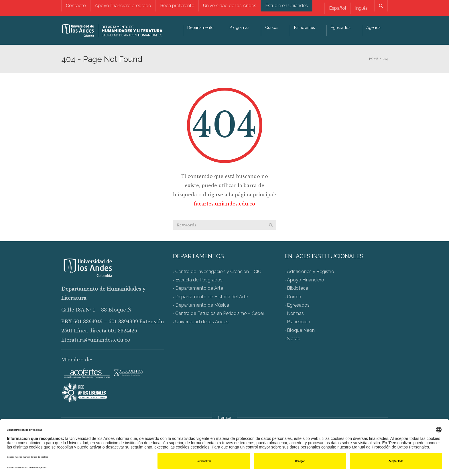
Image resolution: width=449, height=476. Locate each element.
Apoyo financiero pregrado (123, 6)
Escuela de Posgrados (199, 280)
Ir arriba (224, 417)
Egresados (341, 28)
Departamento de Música (202, 305)
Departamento (200, 28)
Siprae (294, 339)
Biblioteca (298, 288)
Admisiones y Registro (311, 272)
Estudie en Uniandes (286, 6)
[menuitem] (337, 8)
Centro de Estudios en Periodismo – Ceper (220, 314)
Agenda (373, 28)
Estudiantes (305, 28)
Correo (294, 297)
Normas (295, 314)
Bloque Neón (301, 330)
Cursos (272, 28)
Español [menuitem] (338, 8)
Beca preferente (177, 6)
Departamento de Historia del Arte (212, 297)
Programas (239, 28)
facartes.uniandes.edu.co (224, 204)
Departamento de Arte (199, 288)
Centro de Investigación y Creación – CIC (218, 272)
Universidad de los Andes (230, 6)
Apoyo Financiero (306, 280)
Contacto (76, 6)
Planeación (299, 322)
